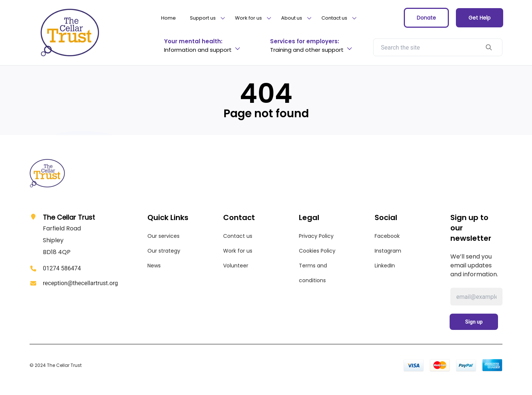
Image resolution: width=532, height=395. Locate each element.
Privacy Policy (316, 236)
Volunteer (236, 266)
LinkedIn (385, 266)
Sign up (474, 322)
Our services (163, 236)
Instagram (388, 251)
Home (168, 18)
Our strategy (164, 251)
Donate (426, 18)
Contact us (238, 236)
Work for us (238, 251)
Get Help (480, 18)
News (154, 266)
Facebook (387, 236)
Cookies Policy (317, 251)
